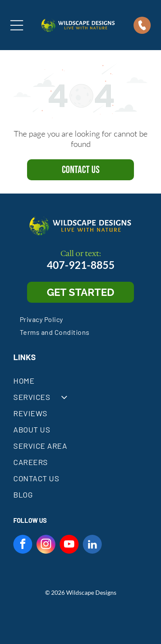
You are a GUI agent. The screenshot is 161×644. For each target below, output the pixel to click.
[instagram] (46, 545)
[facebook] (23, 545)
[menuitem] (41, 319)
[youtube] (69, 545)
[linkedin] (92, 545)
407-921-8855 (81, 265)
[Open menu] (17, 25)
